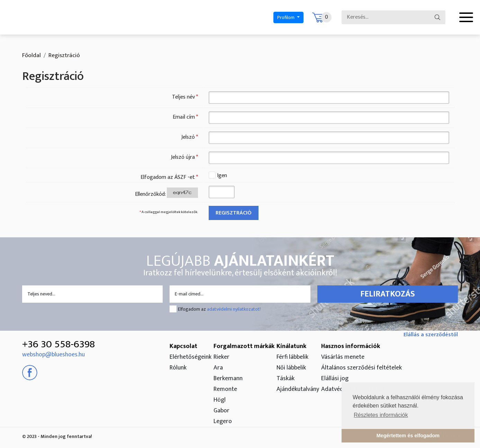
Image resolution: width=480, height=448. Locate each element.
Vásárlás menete (343, 357)
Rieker (221, 357)
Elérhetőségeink (191, 357)
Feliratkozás (388, 294)
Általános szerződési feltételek (361, 368)
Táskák (286, 378)
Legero (223, 421)
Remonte (225, 389)
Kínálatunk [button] (291, 346)
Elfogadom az (219, 309)
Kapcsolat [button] (183, 346)
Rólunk (178, 368)
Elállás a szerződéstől (431, 335)
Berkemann (228, 378)
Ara (218, 368)
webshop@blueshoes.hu (53, 355)
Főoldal (31, 55)
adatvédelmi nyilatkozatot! (234, 309)
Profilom (286, 17)
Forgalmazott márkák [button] (244, 346)
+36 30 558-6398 (58, 344)
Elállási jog (335, 378)
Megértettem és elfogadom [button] (408, 436)
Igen (222, 176)
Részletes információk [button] (381, 415)
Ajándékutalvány (298, 389)
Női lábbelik (291, 368)
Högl (220, 400)
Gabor (221, 411)
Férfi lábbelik (292, 357)
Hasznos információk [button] (351, 346)
